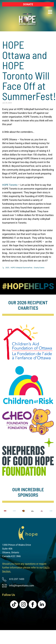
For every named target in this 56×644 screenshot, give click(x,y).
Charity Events (39, 268)
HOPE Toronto (10, 185)
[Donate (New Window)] (28, 4)
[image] (28, 286)
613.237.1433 (17, 579)
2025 (7, 268)
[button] (50, 12)
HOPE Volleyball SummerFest (21, 268)
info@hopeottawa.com (22, 586)
